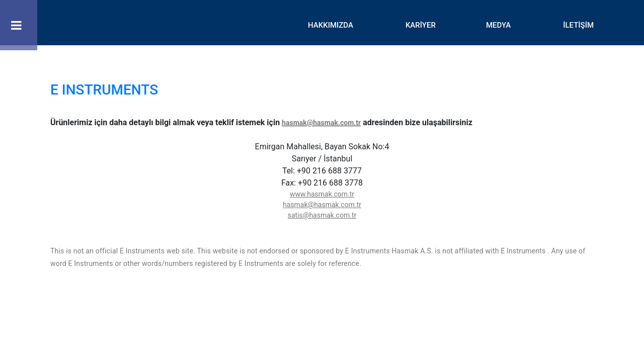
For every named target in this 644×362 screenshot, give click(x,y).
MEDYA (498, 25)
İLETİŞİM (578, 25)
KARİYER (421, 25)
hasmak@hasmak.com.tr (321, 123)
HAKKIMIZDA (331, 25)
